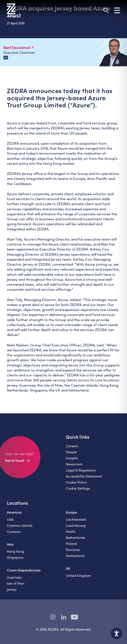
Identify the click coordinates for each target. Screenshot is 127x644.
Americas (14, 515)
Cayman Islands (20, 529)
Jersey (12, 592)
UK (68, 571)
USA (10, 523)
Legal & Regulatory (81, 473)
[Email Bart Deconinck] (6, 58)
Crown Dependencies (24, 573)
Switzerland (75, 559)
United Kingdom (78, 579)
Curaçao (14, 535)
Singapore (15, 561)
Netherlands (75, 541)
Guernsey (14, 580)
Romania (73, 553)
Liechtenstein (76, 523)
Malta (71, 535)
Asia (10, 547)
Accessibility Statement (84, 479)
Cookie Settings (78, 491)
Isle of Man (16, 586)
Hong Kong (16, 554)
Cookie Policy (76, 485)
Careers (72, 449)
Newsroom (74, 467)
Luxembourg (76, 529)
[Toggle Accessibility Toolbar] (117, 634)
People (71, 455)
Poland (71, 547)
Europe (71, 515)
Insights (72, 461)
